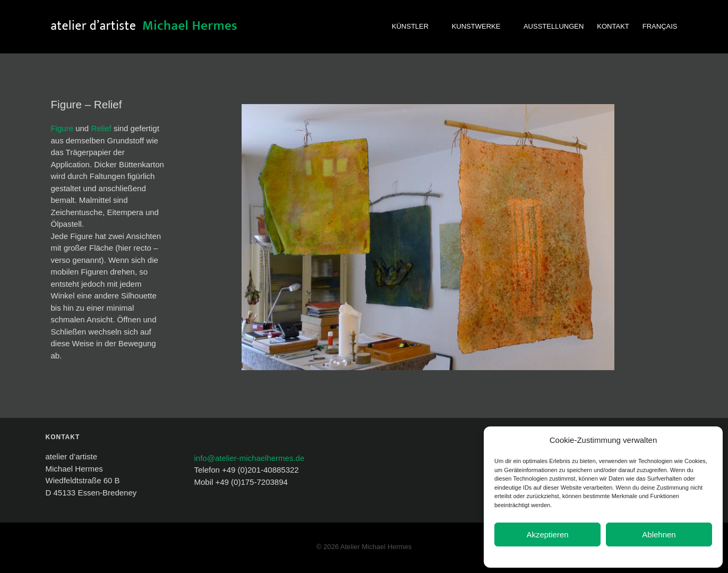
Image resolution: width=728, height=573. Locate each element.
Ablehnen (659, 534)
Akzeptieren (547, 534)
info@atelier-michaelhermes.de (249, 458)
